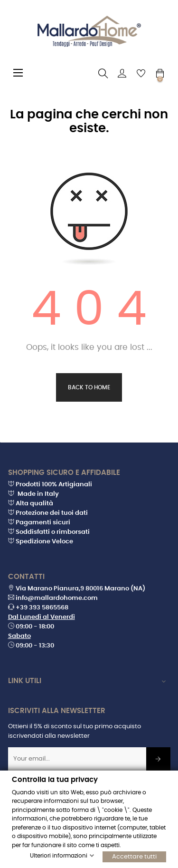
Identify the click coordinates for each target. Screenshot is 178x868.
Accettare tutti (134, 856)
